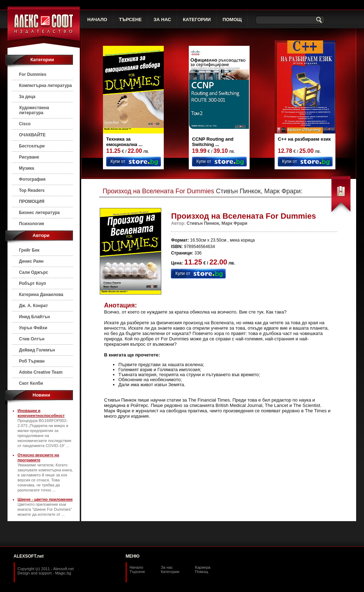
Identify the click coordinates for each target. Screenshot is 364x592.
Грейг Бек (29, 250)
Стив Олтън (32, 339)
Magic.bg (63, 573)
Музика (27, 168)
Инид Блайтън (34, 317)
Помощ (201, 572)
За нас (167, 567)
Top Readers (32, 190)
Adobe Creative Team (41, 372)
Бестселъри (32, 146)
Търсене (137, 572)
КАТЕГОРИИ (197, 20)
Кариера (203, 567)
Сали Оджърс (34, 272)
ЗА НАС (162, 20)
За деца (27, 97)
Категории (170, 572)
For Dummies (33, 74)
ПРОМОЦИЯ (32, 202)
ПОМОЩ (232, 20)
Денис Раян (31, 261)
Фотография (32, 179)
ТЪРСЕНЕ (131, 20)
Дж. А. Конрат (33, 306)
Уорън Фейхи (33, 328)
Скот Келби (31, 383)
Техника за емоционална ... (124, 142)
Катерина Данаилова (41, 295)
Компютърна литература (45, 86)
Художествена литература (34, 110)
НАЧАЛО (97, 20)
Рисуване (29, 157)
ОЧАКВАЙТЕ (32, 135)
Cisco (25, 124)
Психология (31, 224)
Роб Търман (32, 361)
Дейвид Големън (37, 350)
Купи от (118, 161)
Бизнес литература (39, 213)
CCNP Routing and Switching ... (213, 142)
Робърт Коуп (33, 283)
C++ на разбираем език (304, 139)
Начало (136, 567)
